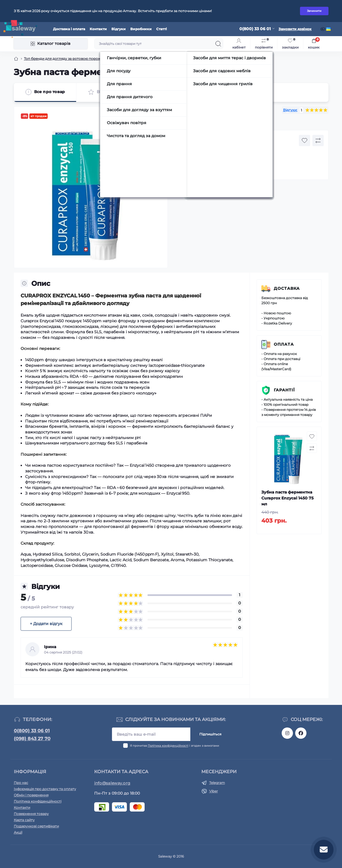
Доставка (287, 288)
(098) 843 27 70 (32, 739)
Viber (214, 791)
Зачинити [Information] (314, 11)
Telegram (217, 783)
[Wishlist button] (305, 141)
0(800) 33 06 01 (32, 731)
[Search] (218, 44)
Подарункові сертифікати (36, 826)
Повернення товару (31, 814)
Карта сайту (24, 820)
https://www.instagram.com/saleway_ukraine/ (287, 733)
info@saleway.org (112, 783)
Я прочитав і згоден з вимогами (175, 746)
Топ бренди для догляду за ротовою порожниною (68, 59)
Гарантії (284, 390)
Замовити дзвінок (295, 29)
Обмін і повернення (31, 795)
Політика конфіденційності (168, 746)
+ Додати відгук (46, 624)
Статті (162, 29)
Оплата (284, 344)
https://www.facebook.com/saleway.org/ (301, 733)
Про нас (21, 783)
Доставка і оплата (69, 29)
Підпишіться (210, 734)
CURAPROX (206, 122)
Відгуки (119, 29)
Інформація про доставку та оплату (45, 789)
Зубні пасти (128, 59)
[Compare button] (318, 141)
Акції (18, 832)
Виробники (141, 29)
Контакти (98, 29)
